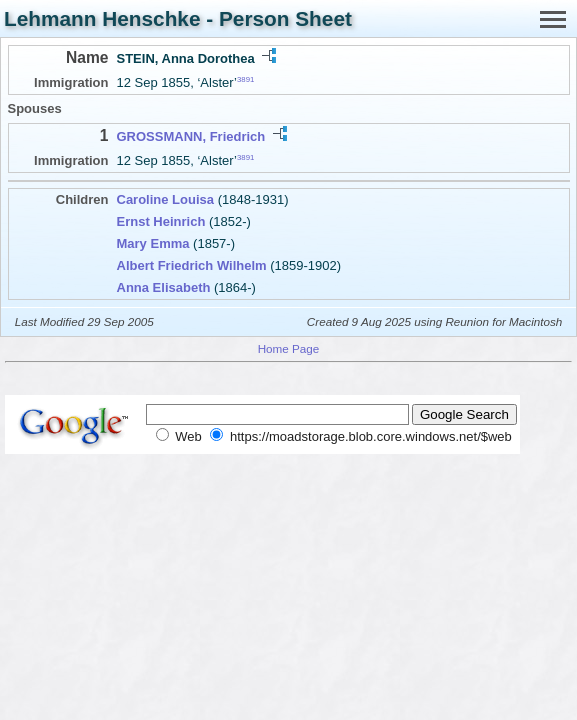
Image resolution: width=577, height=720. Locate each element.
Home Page (289, 348)
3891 (245, 79)
